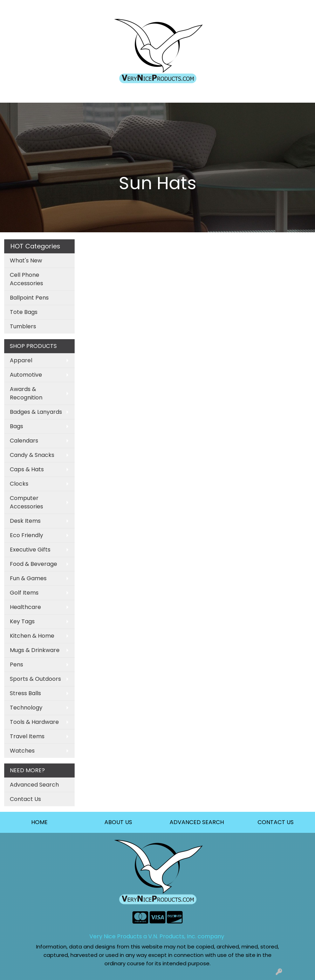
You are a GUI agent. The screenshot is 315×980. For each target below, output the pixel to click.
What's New (26, 261)
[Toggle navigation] (11, 95)
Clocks (19, 484)
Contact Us (25, 799)
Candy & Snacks (32, 455)
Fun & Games (28, 578)
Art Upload (43, 8)
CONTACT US (276, 822)
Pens (16, 664)
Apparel (21, 360)
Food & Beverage (33, 564)
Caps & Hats (27, 469)
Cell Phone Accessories (26, 279)
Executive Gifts (30, 550)
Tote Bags (24, 312)
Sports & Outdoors (35, 679)
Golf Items (24, 593)
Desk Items (25, 521)
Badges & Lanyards (36, 412)
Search (238, 8)
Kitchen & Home (32, 636)
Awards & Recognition (26, 393)
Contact (96, 8)
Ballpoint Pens (29, 298)
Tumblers (23, 326)
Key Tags (22, 621)
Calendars (24, 441)
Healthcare (25, 607)
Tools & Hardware (34, 722)
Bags (16, 426)
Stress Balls (25, 693)
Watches (22, 751)
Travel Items (27, 736)
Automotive (26, 375)
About (71, 8)
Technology (26, 708)
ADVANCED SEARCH (197, 822)
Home (15, 8)
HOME (39, 822)
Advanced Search (34, 785)
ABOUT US (118, 822)
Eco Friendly (26, 535)
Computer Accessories (26, 502)
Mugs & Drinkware (35, 650)
